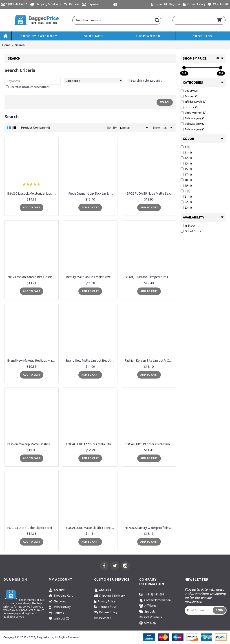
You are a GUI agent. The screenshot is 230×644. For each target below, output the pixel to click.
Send (219, 610)
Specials (147, 612)
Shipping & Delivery (109, 596)
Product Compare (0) (36, 128)
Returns (56, 613)
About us (103, 590)
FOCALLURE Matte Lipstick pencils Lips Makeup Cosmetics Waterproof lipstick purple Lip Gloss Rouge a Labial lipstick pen (91, 528)
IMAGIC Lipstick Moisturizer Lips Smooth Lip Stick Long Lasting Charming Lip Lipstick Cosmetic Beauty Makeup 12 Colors (32, 194)
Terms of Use (105, 607)
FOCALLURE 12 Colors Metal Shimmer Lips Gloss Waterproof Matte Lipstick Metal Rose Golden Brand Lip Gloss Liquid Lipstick (91, 444)
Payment (102, 618)
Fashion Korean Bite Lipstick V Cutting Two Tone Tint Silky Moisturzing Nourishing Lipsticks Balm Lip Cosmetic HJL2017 (150, 361)
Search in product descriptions (30, 87)
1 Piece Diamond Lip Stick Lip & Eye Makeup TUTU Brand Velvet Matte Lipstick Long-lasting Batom (91, 194)
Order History (60, 607)
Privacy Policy (105, 602)
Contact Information (155, 600)
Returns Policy (106, 613)
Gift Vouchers (151, 617)
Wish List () (59, 619)
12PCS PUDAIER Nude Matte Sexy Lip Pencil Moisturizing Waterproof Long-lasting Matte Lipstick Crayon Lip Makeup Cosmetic (150, 194)
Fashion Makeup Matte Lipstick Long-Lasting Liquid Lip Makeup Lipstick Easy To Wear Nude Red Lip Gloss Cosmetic (32, 444)
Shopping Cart (61, 596)
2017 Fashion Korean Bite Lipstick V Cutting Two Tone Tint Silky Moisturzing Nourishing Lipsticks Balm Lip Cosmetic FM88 (32, 277)
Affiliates (148, 606)
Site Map (148, 623)
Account (57, 590)
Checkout (57, 602)
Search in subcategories (146, 80)
